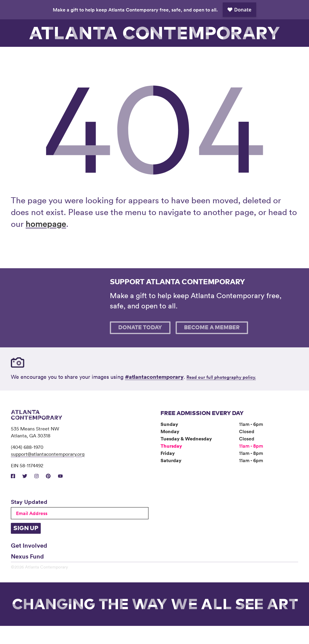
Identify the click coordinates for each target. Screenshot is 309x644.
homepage (46, 242)
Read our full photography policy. (221, 395)
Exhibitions (65, 56)
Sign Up (26, 546)
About (172, 56)
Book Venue (209, 56)
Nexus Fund (27, 574)
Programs (101, 56)
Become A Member (212, 346)
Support (244, 56)
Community (137, 56)
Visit (29, 56)
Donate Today (140, 346)
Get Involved (29, 563)
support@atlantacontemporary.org (48, 472)
